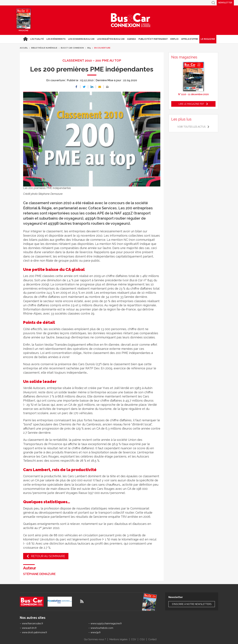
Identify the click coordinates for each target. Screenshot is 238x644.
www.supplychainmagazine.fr (106, 623)
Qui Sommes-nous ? (95, 639)
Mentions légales (119, 639)
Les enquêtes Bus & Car (111, 39)
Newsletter (225, 3)
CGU (142, 639)
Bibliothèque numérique (44, 48)
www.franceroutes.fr (33, 623)
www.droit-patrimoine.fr (35, 632)
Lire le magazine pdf (191, 104)
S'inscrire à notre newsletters (192, 604)
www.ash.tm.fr (29, 628)
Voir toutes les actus (191, 127)
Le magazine (208, 39)
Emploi (174, 39)
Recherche (213, 3)
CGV (134, 639)
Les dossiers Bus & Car (81, 39)
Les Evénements (56, 39)
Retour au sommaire (48, 556)
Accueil (25, 39)
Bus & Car (131, 20)
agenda (131, 39)
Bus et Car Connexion (72, 48)
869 (89, 48)
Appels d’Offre (190, 39)
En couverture (102, 48)
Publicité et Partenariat (153, 39)
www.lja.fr (96, 632)
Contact (152, 639)
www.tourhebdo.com (102, 628)
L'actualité (37, 39)
